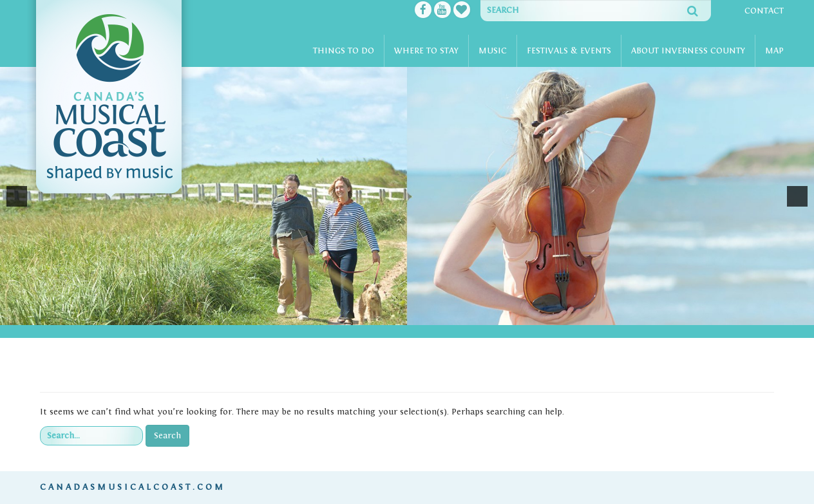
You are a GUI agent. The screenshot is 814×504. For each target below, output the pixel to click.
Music (493, 51)
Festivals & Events (569, 51)
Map (774, 51)
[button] (17, 196)
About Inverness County (688, 51)
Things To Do (344, 51)
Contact (764, 11)
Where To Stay (426, 51)
